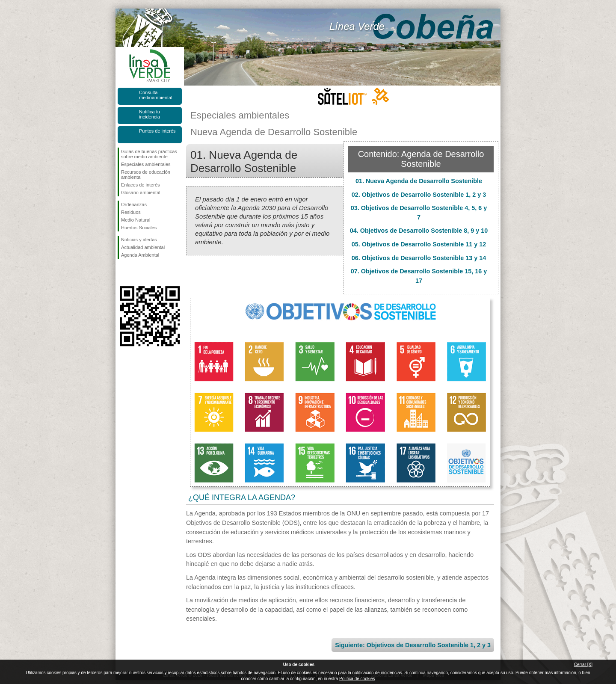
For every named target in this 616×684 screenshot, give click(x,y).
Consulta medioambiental (156, 95)
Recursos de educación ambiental (146, 175)
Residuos (131, 212)
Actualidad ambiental (143, 247)
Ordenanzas (134, 204)
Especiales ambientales (146, 164)
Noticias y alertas (139, 240)
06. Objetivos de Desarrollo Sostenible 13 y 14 (419, 258)
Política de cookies (357, 679)
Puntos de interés (157, 131)
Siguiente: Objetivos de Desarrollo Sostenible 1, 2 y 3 (413, 645)
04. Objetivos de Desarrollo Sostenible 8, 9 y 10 (419, 231)
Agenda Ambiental (140, 255)
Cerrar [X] (583, 665)
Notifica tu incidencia (150, 114)
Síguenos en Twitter (137, 272)
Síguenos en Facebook (123, 272)
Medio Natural (136, 220)
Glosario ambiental (141, 192)
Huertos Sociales (139, 228)
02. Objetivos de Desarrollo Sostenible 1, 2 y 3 (419, 195)
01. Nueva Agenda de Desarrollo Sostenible (419, 181)
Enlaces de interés (141, 185)
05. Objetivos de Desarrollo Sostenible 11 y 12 (419, 244)
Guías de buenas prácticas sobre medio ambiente (149, 154)
